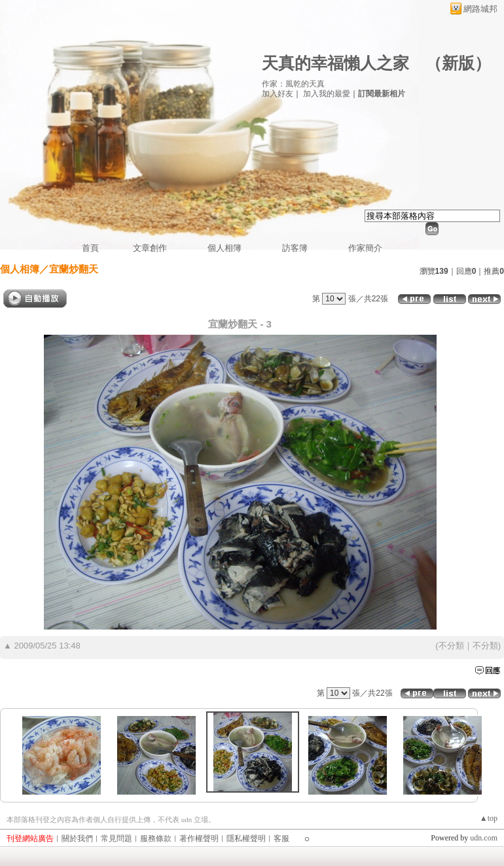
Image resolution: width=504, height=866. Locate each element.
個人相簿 (225, 248)
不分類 (451, 646)
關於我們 (77, 838)
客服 (281, 838)
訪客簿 (295, 248)
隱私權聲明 (246, 838)
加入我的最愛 (327, 94)
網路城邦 (480, 9)
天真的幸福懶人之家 (335, 63)
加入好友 (278, 94)
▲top (489, 818)
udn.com (484, 838)
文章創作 (150, 248)
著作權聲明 (199, 838)
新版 (458, 63)
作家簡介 (365, 248)
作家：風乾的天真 (293, 84)
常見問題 (117, 838)
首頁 (90, 248)
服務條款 (156, 838)
